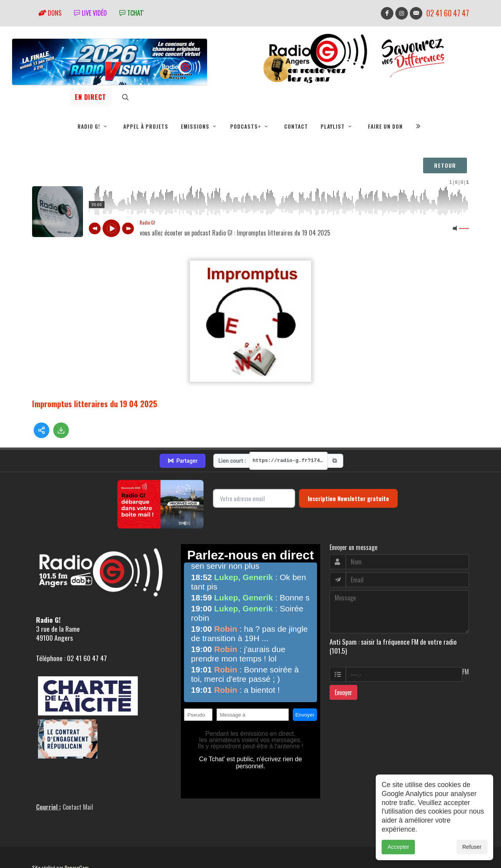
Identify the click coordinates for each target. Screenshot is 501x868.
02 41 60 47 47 (448, 13)
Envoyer (343, 658)
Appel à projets (146, 126)
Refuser (472, 847)
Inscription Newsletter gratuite (348, 464)
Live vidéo (90, 13)
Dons (50, 13)
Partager (182, 427)
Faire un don (385, 126)
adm (41, 843)
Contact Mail (78, 773)
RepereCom (77, 834)
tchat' (132, 13)
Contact (296, 126)
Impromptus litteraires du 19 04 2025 (95, 403)
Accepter (398, 847)
